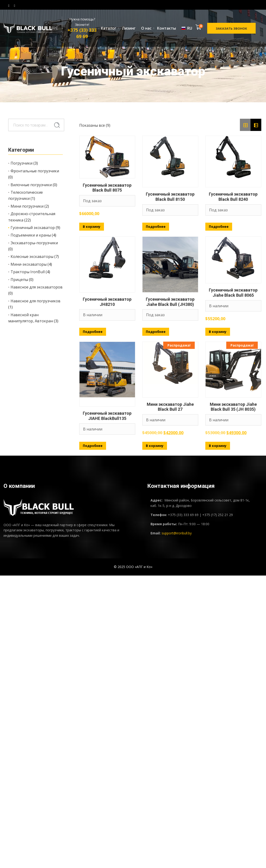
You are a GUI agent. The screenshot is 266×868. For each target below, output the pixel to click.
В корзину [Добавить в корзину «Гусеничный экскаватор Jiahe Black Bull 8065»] (218, 332)
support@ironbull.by (177, 533)
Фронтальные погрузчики (35, 171)
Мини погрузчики (27, 206)
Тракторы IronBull (28, 272)
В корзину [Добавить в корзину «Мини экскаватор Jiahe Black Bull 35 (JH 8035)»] (218, 446)
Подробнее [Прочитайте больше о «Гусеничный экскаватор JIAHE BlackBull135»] (93, 446)
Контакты (167, 28)
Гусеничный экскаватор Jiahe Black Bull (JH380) (170, 302)
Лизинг (129, 28)
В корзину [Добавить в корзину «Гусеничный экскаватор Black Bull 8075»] (92, 227)
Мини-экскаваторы (29, 264)
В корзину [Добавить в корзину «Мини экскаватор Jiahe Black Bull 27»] (155, 446)
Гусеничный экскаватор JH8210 (107, 302)
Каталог (109, 28)
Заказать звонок (231, 28)
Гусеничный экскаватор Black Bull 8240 (233, 197)
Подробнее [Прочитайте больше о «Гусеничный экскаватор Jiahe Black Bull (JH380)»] (156, 332)
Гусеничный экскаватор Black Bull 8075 (107, 188)
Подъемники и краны (31, 235)
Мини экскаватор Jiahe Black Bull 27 (170, 407)
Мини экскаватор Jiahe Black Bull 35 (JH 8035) (233, 407)
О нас (146, 28)
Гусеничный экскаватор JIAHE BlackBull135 (107, 416)
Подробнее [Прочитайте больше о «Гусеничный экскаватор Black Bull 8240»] (219, 227)
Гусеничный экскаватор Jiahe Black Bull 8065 (233, 293)
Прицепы (19, 280)
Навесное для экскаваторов (37, 287)
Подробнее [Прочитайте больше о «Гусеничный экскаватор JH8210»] (93, 332)
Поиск (57, 125)
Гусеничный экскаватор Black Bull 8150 (170, 197)
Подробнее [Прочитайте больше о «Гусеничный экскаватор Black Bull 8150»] (156, 227)
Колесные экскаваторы (32, 256)
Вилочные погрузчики (31, 185)
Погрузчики (22, 163)
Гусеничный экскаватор (33, 228)
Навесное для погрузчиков (36, 301)
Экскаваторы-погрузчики (34, 243)
